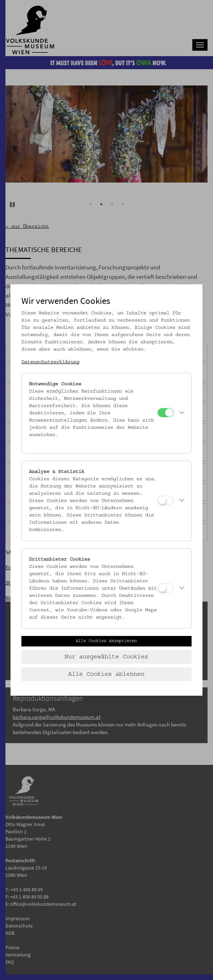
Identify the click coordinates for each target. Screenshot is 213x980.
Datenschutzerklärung (50, 362)
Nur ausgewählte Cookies (106, 657)
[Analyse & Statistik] (166, 500)
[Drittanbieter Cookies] (166, 588)
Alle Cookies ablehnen (106, 674)
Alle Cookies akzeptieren (106, 641)
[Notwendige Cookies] (166, 413)
